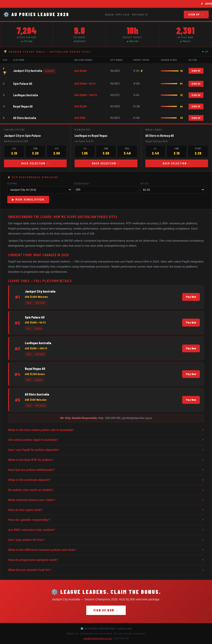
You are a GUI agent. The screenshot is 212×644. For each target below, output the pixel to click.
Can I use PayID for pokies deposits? (106, 450)
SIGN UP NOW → (106, 610)
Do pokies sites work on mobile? (106, 490)
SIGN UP (196, 71)
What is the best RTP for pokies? (106, 460)
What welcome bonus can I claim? (106, 500)
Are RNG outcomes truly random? (106, 530)
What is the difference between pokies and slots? (106, 550)
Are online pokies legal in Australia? (106, 440)
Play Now (191, 297)
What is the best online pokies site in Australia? (106, 430)
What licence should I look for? (106, 570)
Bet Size (145, 183)
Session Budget (82, 183)
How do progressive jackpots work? (106, 560)
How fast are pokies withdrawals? (106, 470)
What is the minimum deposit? (106, 480)
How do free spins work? (106, 510)
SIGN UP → (196, 14)
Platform (12, 183)
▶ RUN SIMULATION (28, 200)
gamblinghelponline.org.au (98, 638)
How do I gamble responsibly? (106, 520)
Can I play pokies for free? (106, 540)
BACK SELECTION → (35, 163)
